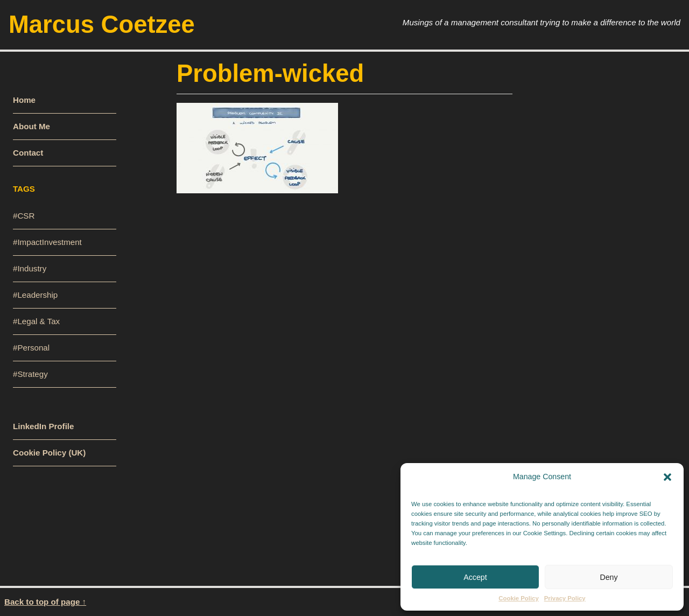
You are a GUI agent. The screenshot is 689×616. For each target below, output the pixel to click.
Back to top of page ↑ (45, 602)
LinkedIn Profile (43, 426)
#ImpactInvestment (47, 242)
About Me (31, 126)
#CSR (24, 216)
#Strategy (30, 374)
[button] (667, 477)
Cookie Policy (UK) (49, 453)
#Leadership (35, 295)
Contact (28, 153)
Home (24, 100)
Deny (609, 577)
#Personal (31, 348)
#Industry (30, 268)
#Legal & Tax (36, 321)
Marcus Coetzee (102, 24)
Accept (475, 577)
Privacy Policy (565, 598)
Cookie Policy (518, 598)
